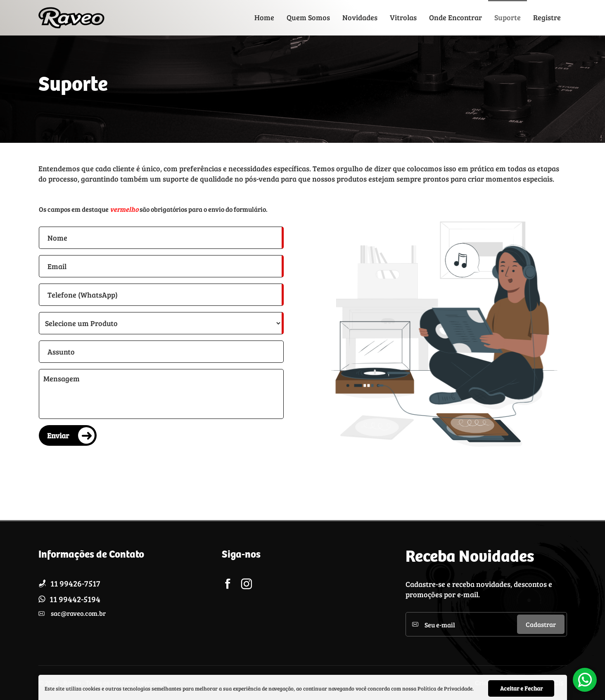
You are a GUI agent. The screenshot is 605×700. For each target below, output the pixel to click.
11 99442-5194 (75, 599)
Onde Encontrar (456, 17)
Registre (547, 17)
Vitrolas (403, 17)
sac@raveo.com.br (78, 613)
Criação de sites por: (504, 683)
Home (264, 17)
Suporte (508, 17)
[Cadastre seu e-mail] (471, 624)
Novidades (360, 17)
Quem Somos (308, 17)
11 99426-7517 (75, 583)
